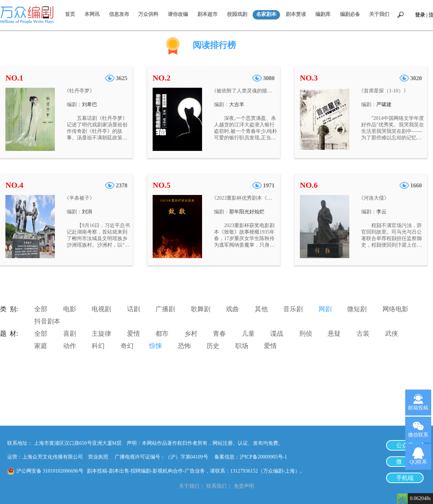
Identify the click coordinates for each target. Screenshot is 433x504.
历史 (213, 346)
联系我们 (216, 486)
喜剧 (70, 334)
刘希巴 (89, 105)
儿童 (248, 334)
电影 (70, 309)
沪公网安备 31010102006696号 (50, 471)
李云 (381, 212)
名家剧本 (266, 14)
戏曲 (232, 309)
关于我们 (379, 14)
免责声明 (244, 486)
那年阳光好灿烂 (247, 212)
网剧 (325, 309)
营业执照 (98, 457)
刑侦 (306, 334)
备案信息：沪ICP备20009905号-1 (251, 457)
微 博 (405, 462)
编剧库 (323, 14)
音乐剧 (293, 309)
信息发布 (119, 14)
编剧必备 (350, 14)
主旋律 (101, 334)
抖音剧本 (47, 321)
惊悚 (156, 346)
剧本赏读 (296, 14)
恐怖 (184, 346)
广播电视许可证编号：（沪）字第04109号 (164, 457)
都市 (162, 334)
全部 (41, 309)
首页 (70, 14)
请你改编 (178, 14)
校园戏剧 (237, 14)
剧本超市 (207, 14)
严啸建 (384, 105)
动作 (70, 346)
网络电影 (395, 309)
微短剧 (357, 309)
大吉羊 (237, 105)
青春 (219, 334)
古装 (363, 334)
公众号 (405, 445)
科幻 (98, 346)
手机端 (405, 478)
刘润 (87, 212)
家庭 (41, 346)
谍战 (277, 334)
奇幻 (127, 346)
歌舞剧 (201, 309)
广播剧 (165, 309)
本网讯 (92, 14)
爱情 (134, 334)
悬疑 (334, 334)
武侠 (392, 334)
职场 (242, 346)
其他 (261, 309)
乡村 (191, 334)
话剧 (134, 309)
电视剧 (101, 309)
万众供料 (148, 14)
